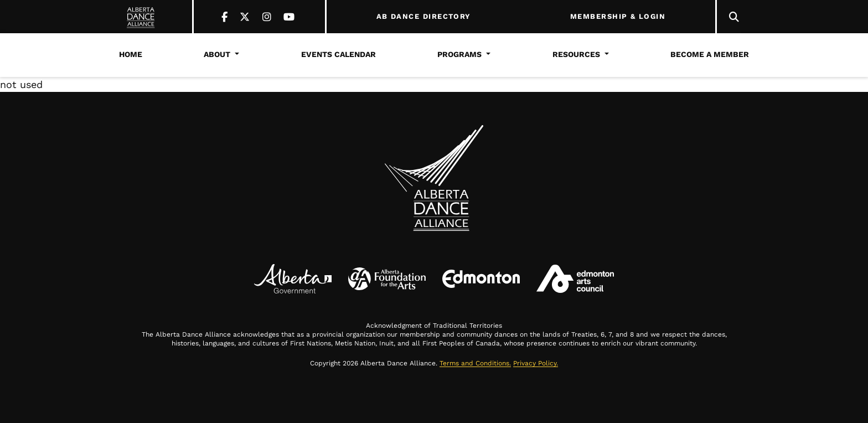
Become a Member (710, 54)
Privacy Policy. (536, 363)
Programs (459, 54)
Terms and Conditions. (475, 363)
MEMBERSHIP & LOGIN (618, 17)
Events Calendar (339, 54)
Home (131, 54)
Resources (576, 54)
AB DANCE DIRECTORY (424, 17)
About (217, 54)
